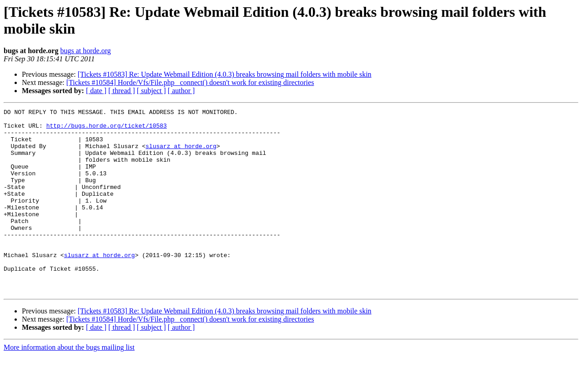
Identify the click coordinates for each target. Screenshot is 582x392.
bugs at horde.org (85, 51)
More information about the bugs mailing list (69, 384)
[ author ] (181, 91)
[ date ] (96, 91)
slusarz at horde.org (181, 154)
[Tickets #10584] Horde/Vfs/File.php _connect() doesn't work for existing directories (190, 82)
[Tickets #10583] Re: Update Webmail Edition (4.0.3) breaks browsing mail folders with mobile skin (225, 74)
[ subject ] (151, 91)
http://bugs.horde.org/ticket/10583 (107, 129)
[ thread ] (122, 91)
